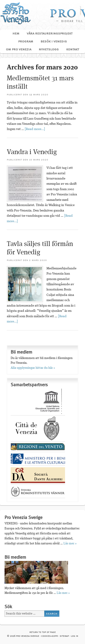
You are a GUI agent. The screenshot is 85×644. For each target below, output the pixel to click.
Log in (75, 636)
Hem (16, 34)
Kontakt (73, 49)
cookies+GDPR (50, 636)
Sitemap (64, 636)
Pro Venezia (42, 13)
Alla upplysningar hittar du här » (33, 368)
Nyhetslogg (49, 49)
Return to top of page (43, 632)
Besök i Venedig (52, 42)
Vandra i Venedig (32, 152)
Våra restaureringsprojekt (48, 34)
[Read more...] (35, 129)
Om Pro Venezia (17, 49)
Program (24, 42)
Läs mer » (70, 543)
